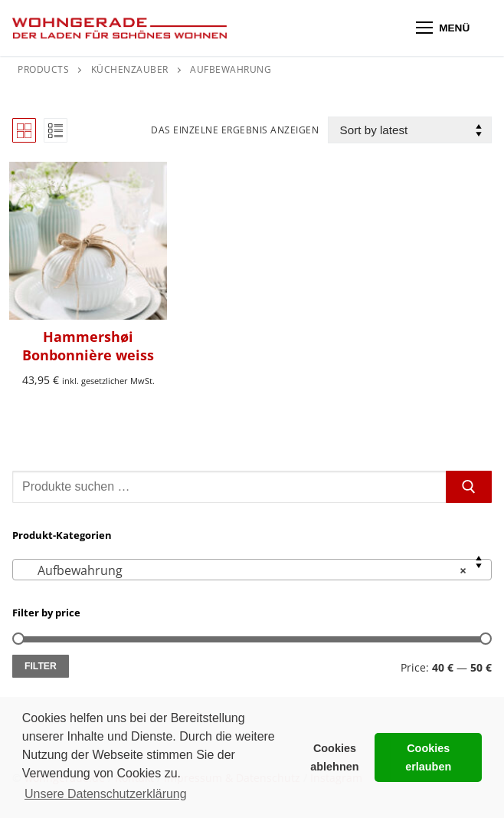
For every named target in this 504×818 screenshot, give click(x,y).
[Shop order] (410, 130)
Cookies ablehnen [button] (334, 757)
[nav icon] (443, 28)
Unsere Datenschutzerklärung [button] (106, 794)
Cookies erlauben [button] (428, 757)
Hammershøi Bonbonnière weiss (88, 346)
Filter (41, 666)
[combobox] (252, 570)
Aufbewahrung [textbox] (247, 570)
